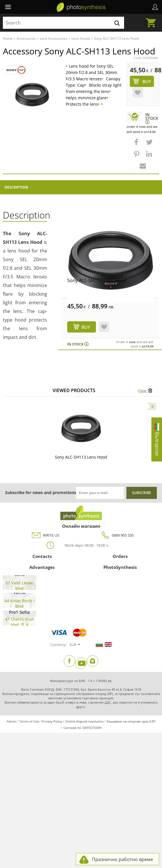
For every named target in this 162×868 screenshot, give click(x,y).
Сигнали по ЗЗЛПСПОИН (83, 728)
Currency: (58, 645)
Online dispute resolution (84, 721)
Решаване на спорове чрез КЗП (131, 721)
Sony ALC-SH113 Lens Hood (97, 280)
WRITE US (45, 535)
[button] (137, 145)
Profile (155, 7)
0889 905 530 (117, 535)
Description (16, 187)
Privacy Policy (52, 721)
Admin (11, 721)
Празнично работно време (123, 859)
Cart (153, 19)
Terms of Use (29, 721)
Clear (142, 391)
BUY (86, 327)
